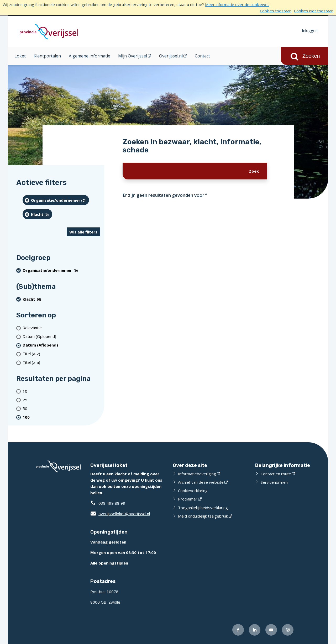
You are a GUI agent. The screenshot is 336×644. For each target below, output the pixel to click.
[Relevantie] (61, 328)
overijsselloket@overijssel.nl (120, 514)
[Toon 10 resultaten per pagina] (61, 391)
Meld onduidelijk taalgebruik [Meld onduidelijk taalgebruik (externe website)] (203, 516)
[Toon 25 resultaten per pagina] (61, 400)
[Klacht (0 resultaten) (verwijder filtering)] (37, 214)
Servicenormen (274, 482)
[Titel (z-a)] (61, 362)
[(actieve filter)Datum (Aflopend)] (61, 345)
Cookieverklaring (193, 491)
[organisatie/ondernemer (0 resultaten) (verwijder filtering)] (56, 200)
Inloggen (310, 30)
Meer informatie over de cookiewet (237, 4)
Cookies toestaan (276, 11)
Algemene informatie (90, 56)
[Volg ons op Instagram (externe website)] (288, 630)
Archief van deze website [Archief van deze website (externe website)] (201, 482)
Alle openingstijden (109, 563)
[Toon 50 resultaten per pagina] (61, 408)
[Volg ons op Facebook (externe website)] (238, 630)
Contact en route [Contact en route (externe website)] (276, 474)
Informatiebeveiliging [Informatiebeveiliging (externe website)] (197, 474)
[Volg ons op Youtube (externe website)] (271, 630)
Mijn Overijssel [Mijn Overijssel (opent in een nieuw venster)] (133, 56)
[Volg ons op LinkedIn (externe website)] (255, 630)
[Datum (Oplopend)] (61, 336)
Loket (20, 56)
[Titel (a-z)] (61, 354)
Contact (202, 56)
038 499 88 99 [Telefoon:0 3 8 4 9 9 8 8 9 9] (112, 503)
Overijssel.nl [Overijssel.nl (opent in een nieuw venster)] (171, 56)
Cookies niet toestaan (314, 11)
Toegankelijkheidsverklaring (203, 508)
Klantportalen (47, 56)
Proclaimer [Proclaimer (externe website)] (188, 499)
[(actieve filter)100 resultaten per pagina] (61, 417)
